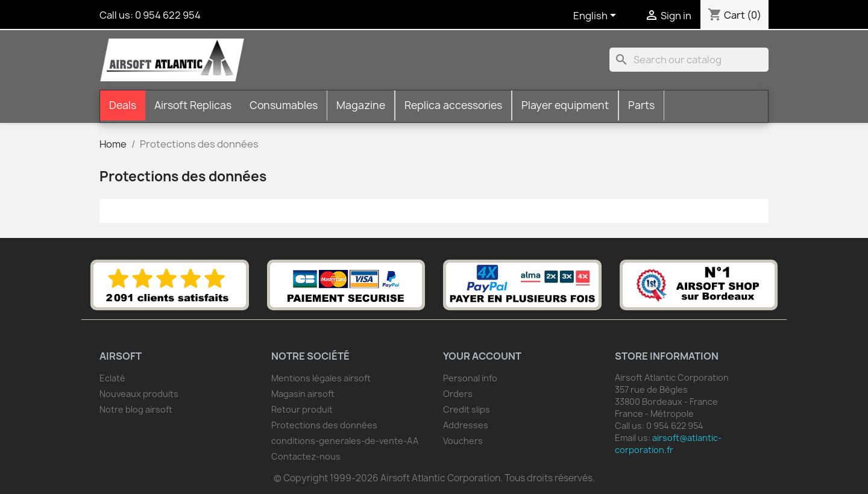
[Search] (689, 60)
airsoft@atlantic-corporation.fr (668, 444)
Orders (458, 394)
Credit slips (467, 409)
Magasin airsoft (303, 394)
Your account (482, 356)
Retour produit (302, 409)
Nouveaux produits (139, 394)
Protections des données (324, 425)
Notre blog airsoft (136, 409)
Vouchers (463, 441)
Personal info (470, 378)
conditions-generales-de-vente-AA (345, 441)
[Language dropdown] (597, 16)
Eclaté (112, 378)
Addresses (466, 425)
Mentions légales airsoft (321, 378)
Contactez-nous (306, 456)
